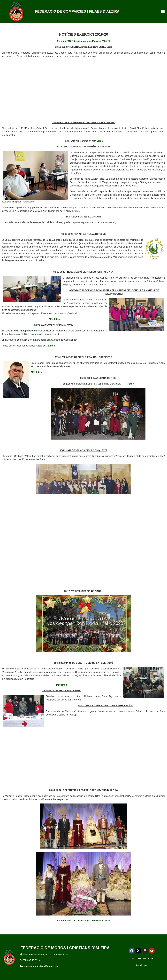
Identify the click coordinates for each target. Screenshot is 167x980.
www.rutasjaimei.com (25, 331)
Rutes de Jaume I (45, 346)
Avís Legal (142, 965)
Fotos (131, 384)
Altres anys (83, 41)
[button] (163, 12)
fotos (43, 459)
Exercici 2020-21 (101, 41)
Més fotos (54, 319)
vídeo (100, 141)
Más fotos (61, 685)
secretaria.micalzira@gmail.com (41, 966)
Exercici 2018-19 (66, 41)
